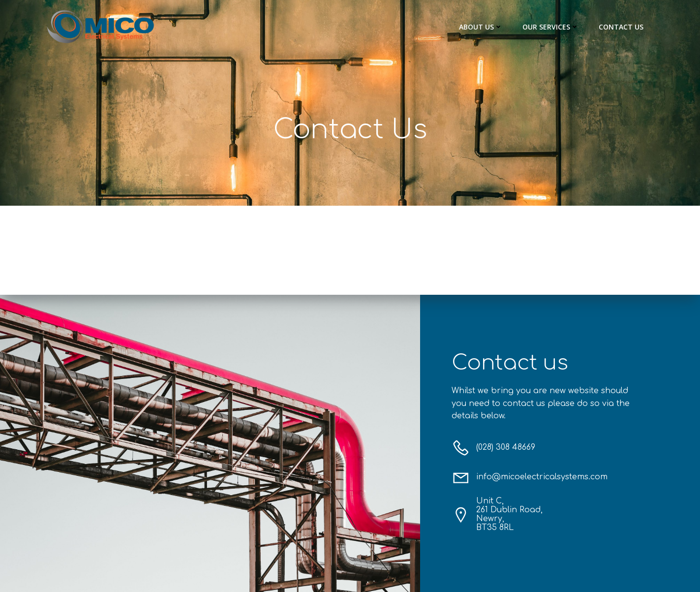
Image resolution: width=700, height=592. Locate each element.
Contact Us (621, 27)
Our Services (551, 27)
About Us (481, 27)
